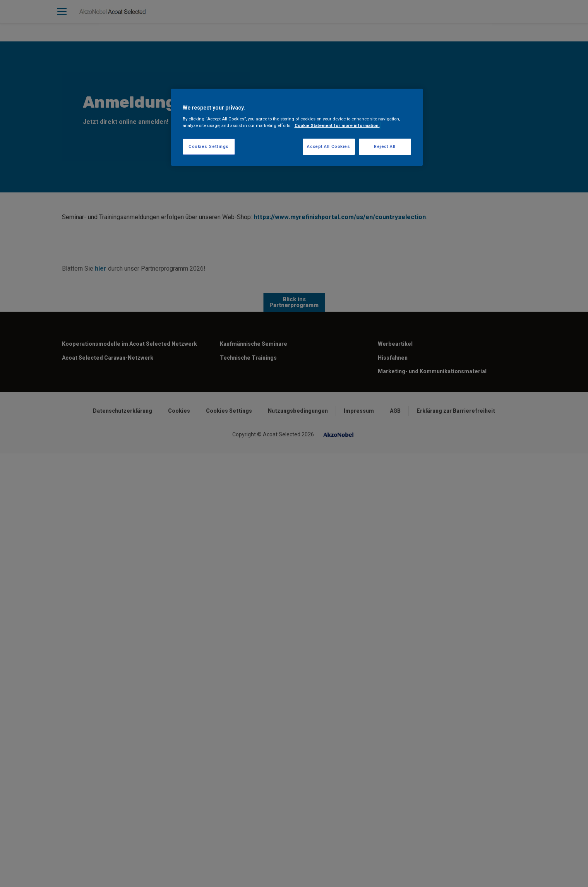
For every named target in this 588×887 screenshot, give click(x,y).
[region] (297, 127)
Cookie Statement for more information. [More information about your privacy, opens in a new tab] (337, 125)
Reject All (385, 146)
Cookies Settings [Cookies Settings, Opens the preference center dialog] (209, 146)
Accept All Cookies (328, 146)
